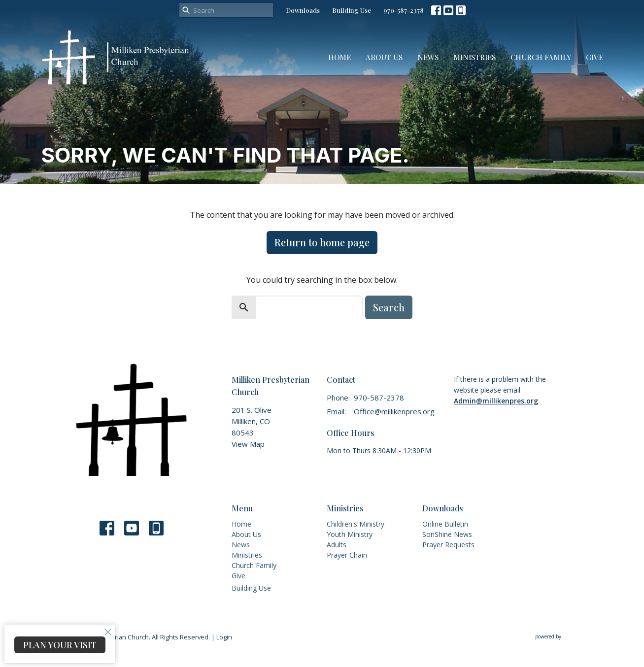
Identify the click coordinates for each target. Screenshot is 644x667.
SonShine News (447, 534)
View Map (248, 444)
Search (389, 307)
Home (339, 57)
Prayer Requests (448, 545)
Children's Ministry (356, 524)
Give (594, 57)
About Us (384, 57)
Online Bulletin (445, 524)
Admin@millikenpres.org (496, 401)
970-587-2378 (404, 10)
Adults (337, 545)
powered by (569, 637)
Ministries (475, 57)
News (428, 57)
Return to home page (322, 242)
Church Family (541, 57)
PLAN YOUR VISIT (60, 645)
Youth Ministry (350, 534)
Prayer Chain (347, 555)
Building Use (352, 10)
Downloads (303, 10)
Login (224, 637)
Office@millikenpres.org (394, 411)
